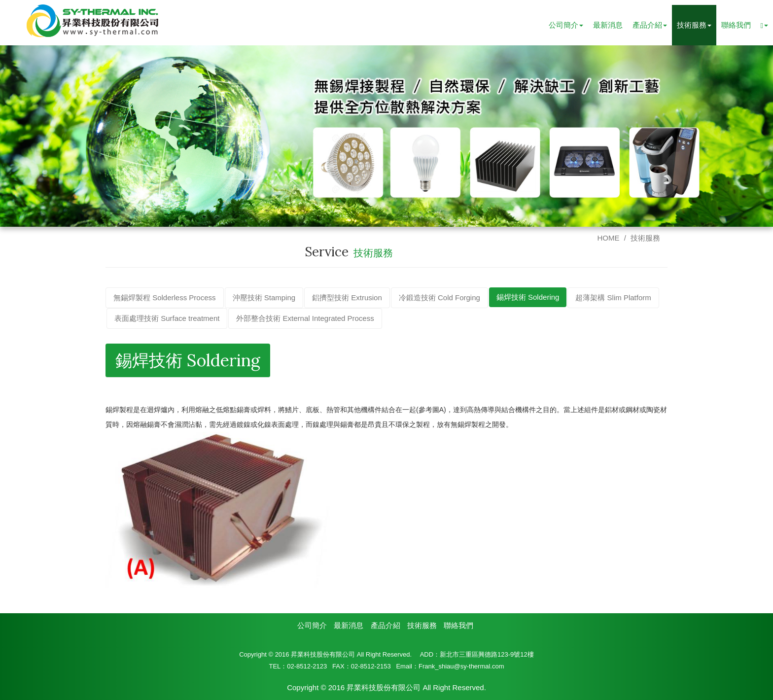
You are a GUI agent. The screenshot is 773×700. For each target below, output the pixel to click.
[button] (764, 25)
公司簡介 (312, 625)
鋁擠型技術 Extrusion (347, 297)
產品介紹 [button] (650, 25)
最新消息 (608, 25)
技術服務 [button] (694, 25)
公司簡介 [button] (566, 25)
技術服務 (645, 238)
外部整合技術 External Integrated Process (305, 318)
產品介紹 (386, 625)
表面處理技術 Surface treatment (167, 318)
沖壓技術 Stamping (264, 297)
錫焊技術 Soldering (528, 297)
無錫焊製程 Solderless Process (165, 297)
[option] (386, 136)
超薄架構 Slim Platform (613, 297)
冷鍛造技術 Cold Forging (439, 297)
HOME (608, 238)
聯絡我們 (736, 25)
